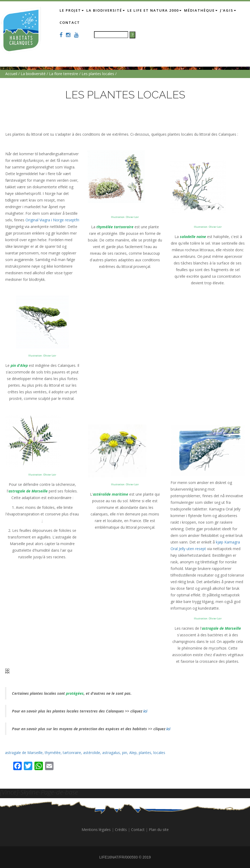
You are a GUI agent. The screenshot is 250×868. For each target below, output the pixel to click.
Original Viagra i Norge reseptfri (52, 220)
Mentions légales (96, 830)
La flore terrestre (64, 74)
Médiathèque (204, 10)
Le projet (75, 10)
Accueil (11, 74)
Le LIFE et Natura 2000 (158, 10)
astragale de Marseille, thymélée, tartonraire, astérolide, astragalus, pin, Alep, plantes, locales (85, 753)
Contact (91, 22)
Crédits (121, 830)
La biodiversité (109, 10)
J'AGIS (71, 22)
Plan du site (159, 830)
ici (145, 711)
